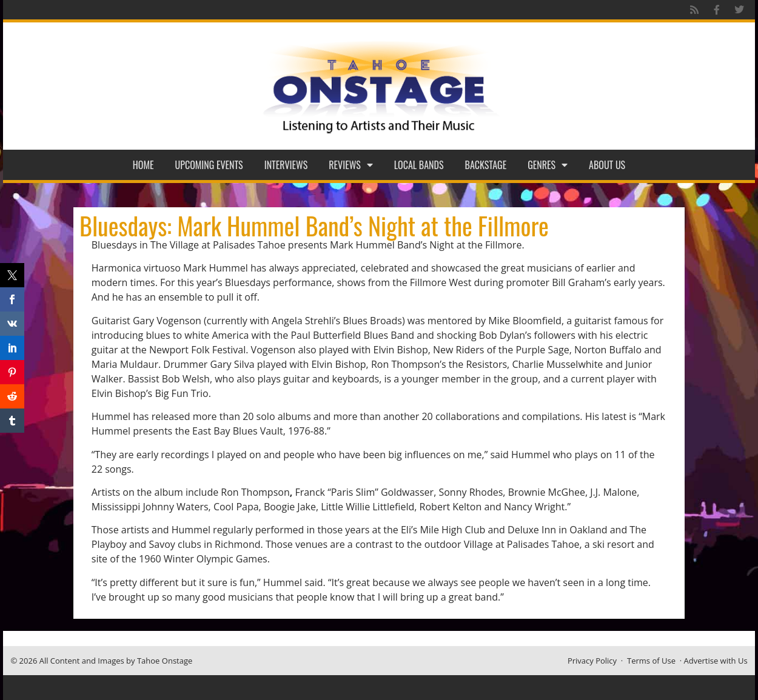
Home (143, 165)
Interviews (286, 165)
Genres (548, 165)
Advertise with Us (716, 661)
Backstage (486, 165)
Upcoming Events (209, 165)
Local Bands (419, 165)
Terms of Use (651, 661)
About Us (607, 165)
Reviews (351, 165)
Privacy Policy (592, 661)
